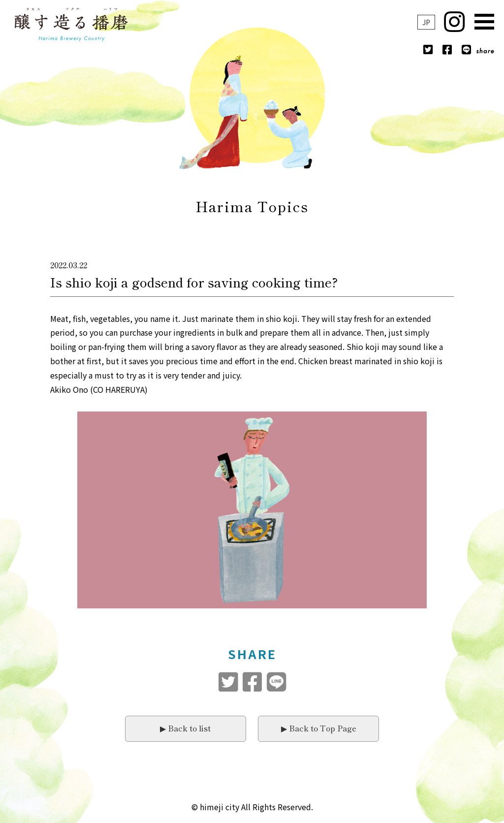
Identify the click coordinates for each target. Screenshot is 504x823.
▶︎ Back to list (185, 728)
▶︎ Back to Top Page (319, 728)
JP (426, 22)
